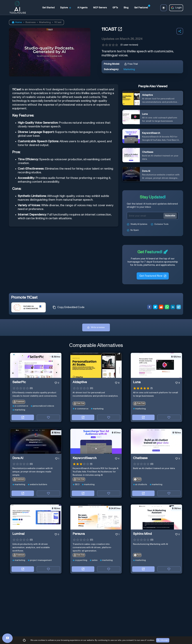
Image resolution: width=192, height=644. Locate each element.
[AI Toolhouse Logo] (17, 8)
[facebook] (149, 307)
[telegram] (179, 307)
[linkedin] (173, 307)
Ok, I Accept (163, 640)
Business (31, 22)
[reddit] (161, 307)
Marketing (45, 22)
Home (17, 22)
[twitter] (155, 307)
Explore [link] (66, 8)
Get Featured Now (153, 275)
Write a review (96, 327)
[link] (48, 8)
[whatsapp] (167, 307)
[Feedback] (7, 638)
